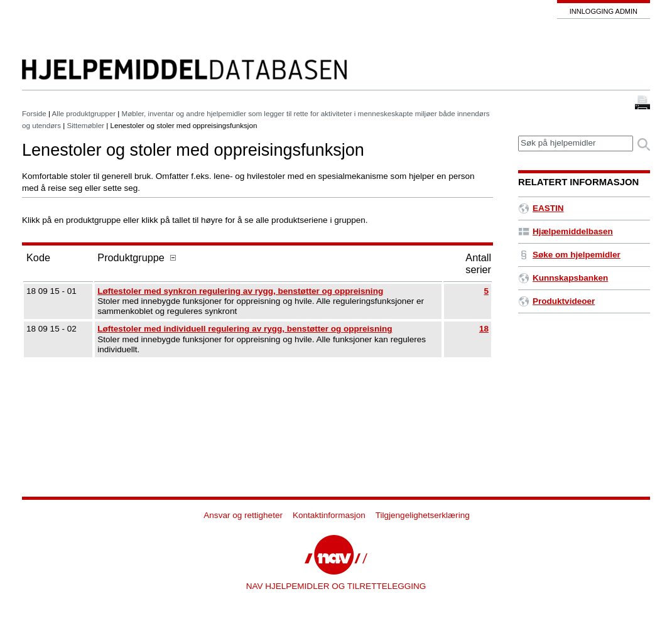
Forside (34, 113)
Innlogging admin (604, 11)
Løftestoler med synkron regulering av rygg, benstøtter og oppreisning (240, 291)
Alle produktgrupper (84, 113)
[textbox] (576, 143)
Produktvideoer (556, 301)
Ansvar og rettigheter (243, 515)
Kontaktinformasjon (329, 515)
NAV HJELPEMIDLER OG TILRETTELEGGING (336, 586)
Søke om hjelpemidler (569, 255)
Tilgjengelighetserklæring (423, 515)
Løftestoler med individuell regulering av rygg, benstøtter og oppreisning (245, 329)
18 (484, 329)
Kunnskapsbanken (563, 278)
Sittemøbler (86, 125)
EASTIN (541, 208)
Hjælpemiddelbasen (566, 231)
